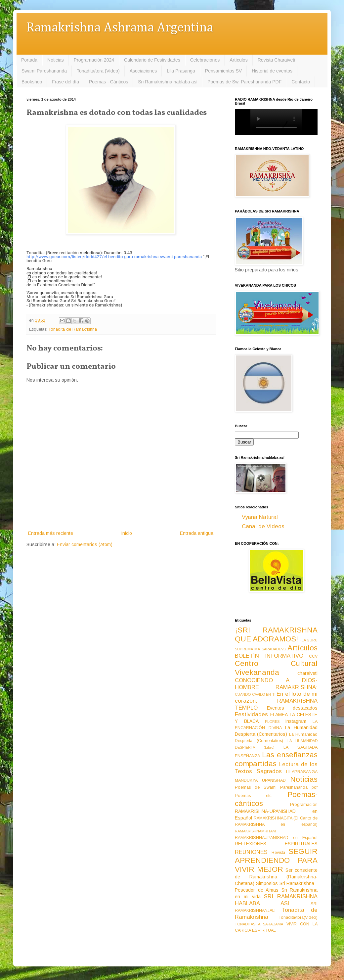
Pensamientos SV (223, 71)
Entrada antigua (197, 533)
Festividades (251, 714)
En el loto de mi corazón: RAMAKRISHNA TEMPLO (276, 701)
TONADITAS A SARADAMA (259, 924)
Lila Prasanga (181, 71)
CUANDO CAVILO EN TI (255, 694)
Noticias (56, 60)
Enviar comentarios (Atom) (85, 544)
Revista (278, 853)
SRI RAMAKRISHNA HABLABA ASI (276, 900)
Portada (29, 60)
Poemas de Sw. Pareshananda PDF (244, 82)
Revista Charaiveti (277, 60)
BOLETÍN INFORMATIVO (269, 656)
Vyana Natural (260, 517)
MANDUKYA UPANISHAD (260, 780)
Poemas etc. (254, 796)
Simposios (267, 883)
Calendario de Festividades (152, 60)
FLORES (272, 722)
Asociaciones (143, 71)
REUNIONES (251, 852)
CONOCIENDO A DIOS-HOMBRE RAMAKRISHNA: (276, 684)
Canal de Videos (263, 526)
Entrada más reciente (51, 533)
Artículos (238, 60)
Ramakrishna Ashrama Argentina (120, 28)
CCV (313, 656)
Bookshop (32, 82)
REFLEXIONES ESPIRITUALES (276, 844)
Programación (304, 805)
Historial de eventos (272, 71)
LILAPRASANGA (302, 772)
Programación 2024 (94, 60)
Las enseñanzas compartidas (276, 759)
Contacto (301, 82)
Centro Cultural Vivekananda (276, 668)
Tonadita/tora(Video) (298, 917)
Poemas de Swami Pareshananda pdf (276, 787)
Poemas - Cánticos (108, 82)
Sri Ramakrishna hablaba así (168, 82)
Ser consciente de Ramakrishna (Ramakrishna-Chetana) (276, 877)
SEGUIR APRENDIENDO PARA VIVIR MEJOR (276, 860)
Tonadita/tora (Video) (98, 71)
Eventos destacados (292, 708)
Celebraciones (205, 60)
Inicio (127, 533)
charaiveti (307, 673)
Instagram (296, 721)
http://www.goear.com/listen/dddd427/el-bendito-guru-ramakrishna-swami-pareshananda (114, 257)
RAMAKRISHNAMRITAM (255, 831)
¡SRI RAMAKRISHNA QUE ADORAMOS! (276, 634)
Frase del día (65, 82)
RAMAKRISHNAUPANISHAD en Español (276, 838)
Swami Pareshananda (44, 71)
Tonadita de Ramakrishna (73, 329)
